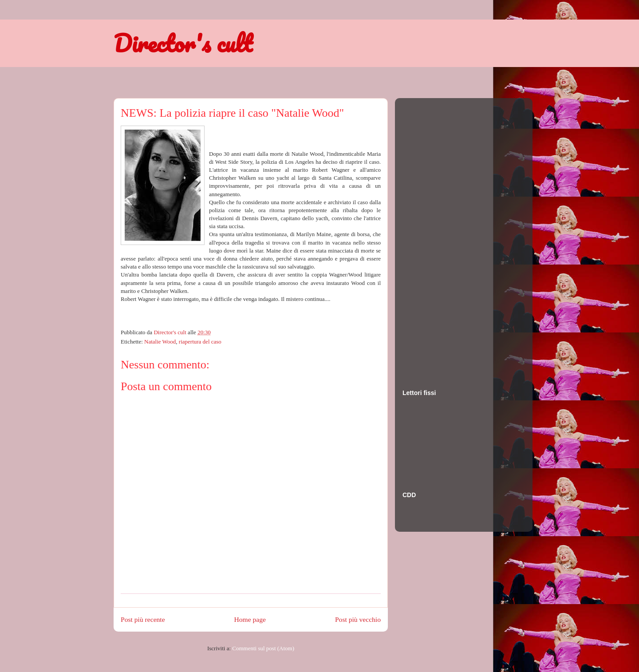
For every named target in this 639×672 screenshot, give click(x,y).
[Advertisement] (438, 235)
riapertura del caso (200, 342)
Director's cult (183, 43)
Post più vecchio (358, 619)
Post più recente (143, 619)
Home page (250, 619)
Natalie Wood (160, 342)
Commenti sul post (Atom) (263, 648)
